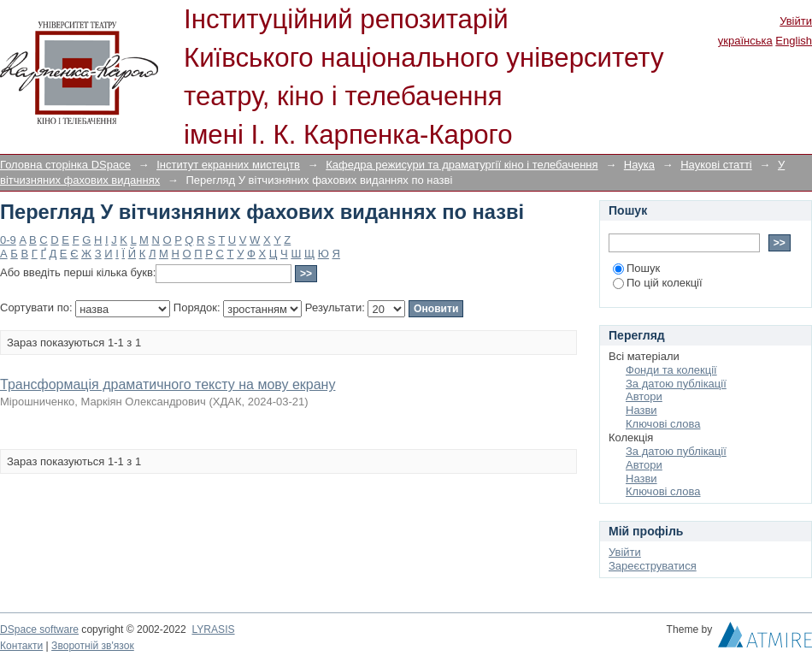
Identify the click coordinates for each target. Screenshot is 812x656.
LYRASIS (213, 629)
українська (745, 41)
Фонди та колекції (671, 370)
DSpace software (39, 629)
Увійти (796, 21)
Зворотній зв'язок (93, 646)
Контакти (21, 646)
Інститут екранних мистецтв (228, 165)
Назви (641, 410)
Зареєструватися (653, 566)
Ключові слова (663, 424)
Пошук (636, 268)
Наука (639, 165)
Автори (644, 396)
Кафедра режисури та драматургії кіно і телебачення (462, 165)
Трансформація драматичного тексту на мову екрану (168, 384)
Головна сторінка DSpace (65, 165)
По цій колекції (658, 283)
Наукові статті (716, 165)
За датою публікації (676, 384)
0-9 (8, 240)
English (794, 41)
